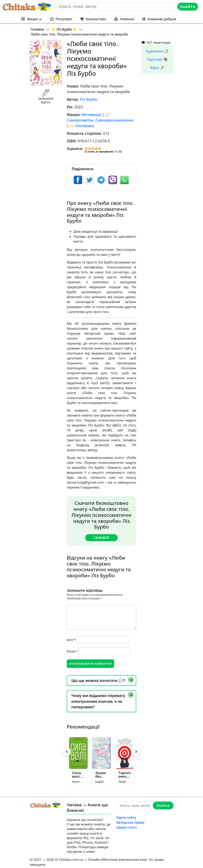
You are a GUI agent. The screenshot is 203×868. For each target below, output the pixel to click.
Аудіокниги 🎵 (157, 51)
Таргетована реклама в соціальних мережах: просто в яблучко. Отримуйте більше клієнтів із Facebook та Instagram (125, 772)
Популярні (64, 19)
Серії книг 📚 (157, 59)
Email (72, 651)
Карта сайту (126, 815)
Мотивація (91, 115)
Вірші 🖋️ (157, 68)
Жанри (32, 19)
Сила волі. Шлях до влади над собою (78, 772)
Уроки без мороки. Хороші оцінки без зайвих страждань (101, 772)
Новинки (127, 19)
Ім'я (71, 640)
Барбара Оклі (101, 779)
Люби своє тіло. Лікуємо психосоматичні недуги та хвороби (125, 779)
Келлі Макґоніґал (78, 779)
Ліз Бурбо (89, 99)
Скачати (101, 537)
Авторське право (130, 820)
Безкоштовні (96, 19)
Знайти (188, 6)
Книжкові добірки (162, 19)
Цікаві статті (127, 825)
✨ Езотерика (82, 126)
